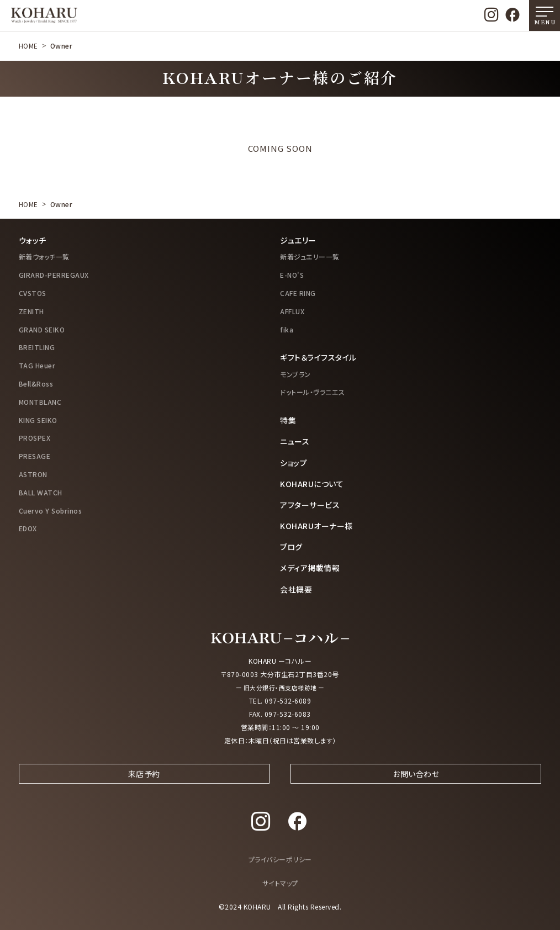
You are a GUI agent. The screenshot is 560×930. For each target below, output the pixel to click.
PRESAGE (35, 456)
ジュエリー (298, 240)
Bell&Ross (36, 384)
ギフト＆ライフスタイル (318, 357)
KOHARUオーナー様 (316, 526)
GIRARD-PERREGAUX (54, 275)
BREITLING (37, 347)
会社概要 (296, 589)
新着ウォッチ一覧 (44, 257)
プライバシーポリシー (280, 870)
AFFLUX (292, 311)
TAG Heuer (37, 365)
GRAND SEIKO (42, 329)
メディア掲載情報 (310, 568)
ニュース (295, 441)
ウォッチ (33, 240)
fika (287, 329)
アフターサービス (310, 505)
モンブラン (295, 374)
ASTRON (33, 474)
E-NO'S (292, 275)
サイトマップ (280, 893)
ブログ (291, 547)
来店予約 (144, 783)
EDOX (28, 528)
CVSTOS (33, 293)
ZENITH (31, 311)
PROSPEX (35, 438)
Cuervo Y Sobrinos (51, 511)
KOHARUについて (312, 484)
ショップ (294, 463)
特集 (288, 420)
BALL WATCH (41, 492)
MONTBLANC (40, 402)
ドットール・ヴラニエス (313, 392)
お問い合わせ (416, 783)
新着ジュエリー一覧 (310, 257)
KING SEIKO (38, 420)
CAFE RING (298, 293)
